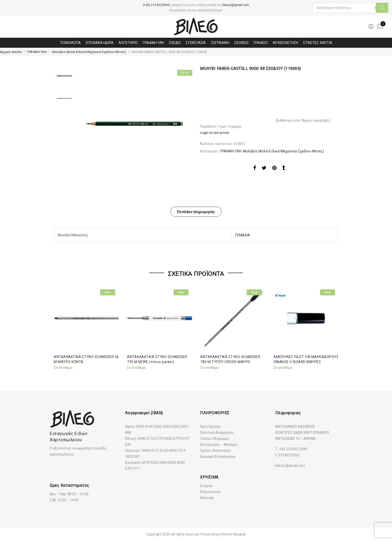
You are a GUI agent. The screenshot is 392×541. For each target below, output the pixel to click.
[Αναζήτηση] (382, 8)
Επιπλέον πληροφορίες (196, 212)
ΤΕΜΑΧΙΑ (242, 235)
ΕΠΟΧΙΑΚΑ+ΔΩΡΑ (100, 43)
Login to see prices (215, 133)
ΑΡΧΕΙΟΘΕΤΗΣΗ (285, 43)
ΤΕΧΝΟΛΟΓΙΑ (70, 43)
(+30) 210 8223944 (156, 5)
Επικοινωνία (210, 492)
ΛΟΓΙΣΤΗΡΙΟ (128, 43)
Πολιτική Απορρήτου (217, 433)
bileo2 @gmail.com (290, 466)
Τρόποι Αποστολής (215, 451)
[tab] (196, 212)
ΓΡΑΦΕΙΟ (261, 43)
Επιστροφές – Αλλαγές (219, 445)
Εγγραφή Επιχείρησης (218, 457)
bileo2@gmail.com (236, 5)
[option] (134, 124)
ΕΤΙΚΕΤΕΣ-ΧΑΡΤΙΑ (318, 43)
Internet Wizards (233, 534)
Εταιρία (206, 486)
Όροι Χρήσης (210, 427)
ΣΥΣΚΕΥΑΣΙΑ (196, 43)
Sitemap (207, 498)
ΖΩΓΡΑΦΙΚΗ (220, 43)
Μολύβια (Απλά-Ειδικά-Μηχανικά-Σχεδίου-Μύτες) (89, 52)
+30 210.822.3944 (293, 449)
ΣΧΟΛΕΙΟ (241, 43)
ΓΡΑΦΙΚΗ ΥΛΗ (153, 43)
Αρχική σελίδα (11, 52)
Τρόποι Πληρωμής (215, 439)
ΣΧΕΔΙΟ (175, 43)
